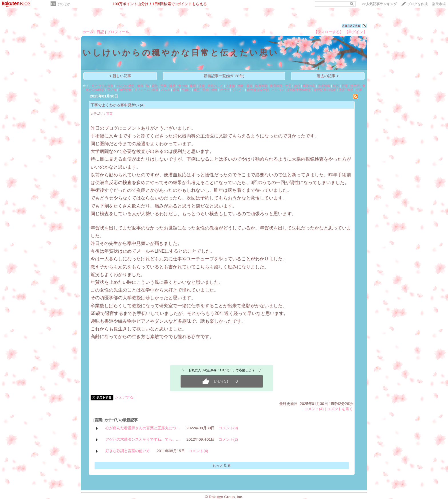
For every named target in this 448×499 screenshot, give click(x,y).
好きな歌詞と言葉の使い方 (128, 451)
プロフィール (118, 32)
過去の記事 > (328, 76)
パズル (166, 90)
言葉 (163, 86)
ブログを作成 (417, 4)
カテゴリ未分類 (102, 86)
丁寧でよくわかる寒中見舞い (115, 105)
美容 (342, 90)
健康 (140, 86)
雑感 (172, 86)
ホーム (88, 32)
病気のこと (215, 86)
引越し (186, 90)
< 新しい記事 (120, 76)
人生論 (230, 86)
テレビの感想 (125, 86)
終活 (350, 90)
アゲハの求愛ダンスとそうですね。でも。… (143, 439)
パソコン (278, 90)
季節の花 (309, 86)
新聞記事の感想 (325, 90)
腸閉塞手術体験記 (299, 90)
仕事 (359, 90)
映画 (336, 86)
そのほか (63, 4)
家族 (155, 86)
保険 (214, 90)
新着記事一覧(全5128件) (224, 76)
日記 (100, 32)
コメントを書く (340, 409)
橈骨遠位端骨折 (258, 90)
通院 (193, 86)
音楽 (249, 86)
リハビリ (238, 90)
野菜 (345, 86)
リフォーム (142, 90)
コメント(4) (314, 409)
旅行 (297, 86)
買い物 (112, 90)
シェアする (124, 397)
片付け (225, 90)
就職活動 (125, 90)
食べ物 (183, 86)
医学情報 (324, 86)
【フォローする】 (329, 32)
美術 (205, 90)
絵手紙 (355, 86)
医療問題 (261, 86)
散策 (155, 90)
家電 (176, 90)
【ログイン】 (356, 32)
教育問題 (276, 86)
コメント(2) (228, 439)
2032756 (352, 26)
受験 (241, 86)
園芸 (197, 90)
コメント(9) (228, 428)
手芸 (288, 86)
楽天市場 (439, 4)
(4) (142, 105)
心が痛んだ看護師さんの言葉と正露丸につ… (143, 428)
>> (379, 4)
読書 (202, 86)
